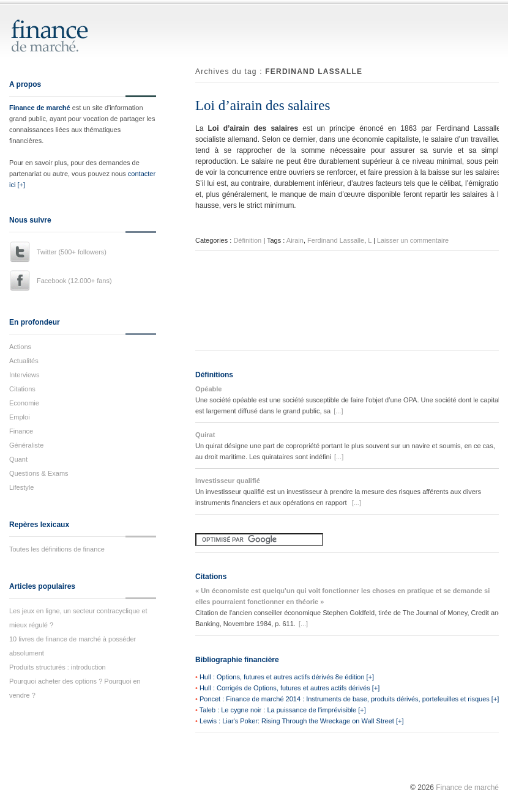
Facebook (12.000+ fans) (74, 281)
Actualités (24, 361)
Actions (20, 347)
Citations (22, 389)
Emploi (20, 417)
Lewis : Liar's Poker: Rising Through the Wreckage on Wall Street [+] (302, 721)
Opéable (208, 389)
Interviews (24, 375)
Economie (24, 403)
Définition (247, 240)
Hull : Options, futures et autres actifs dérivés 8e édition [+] (287, 677)
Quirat (205, 435)
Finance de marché (40, 108)
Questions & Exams (39, 473)
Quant (18, 459)
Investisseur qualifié (228, 481)
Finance (21, 431)
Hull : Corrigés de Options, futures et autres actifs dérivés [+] (289, 688)
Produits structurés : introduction (58, 667)
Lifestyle (21, 487)
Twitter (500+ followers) (72, 252)
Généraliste (26, 445)
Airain (295, 240)
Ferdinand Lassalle (336, 240)
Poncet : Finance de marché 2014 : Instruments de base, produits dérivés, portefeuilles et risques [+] (349, 699)
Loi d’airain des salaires (263, 105)
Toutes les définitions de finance (57, 549)
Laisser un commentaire (413, 240)
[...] (338, 411)
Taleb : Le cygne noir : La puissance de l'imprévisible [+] (283, 710)
